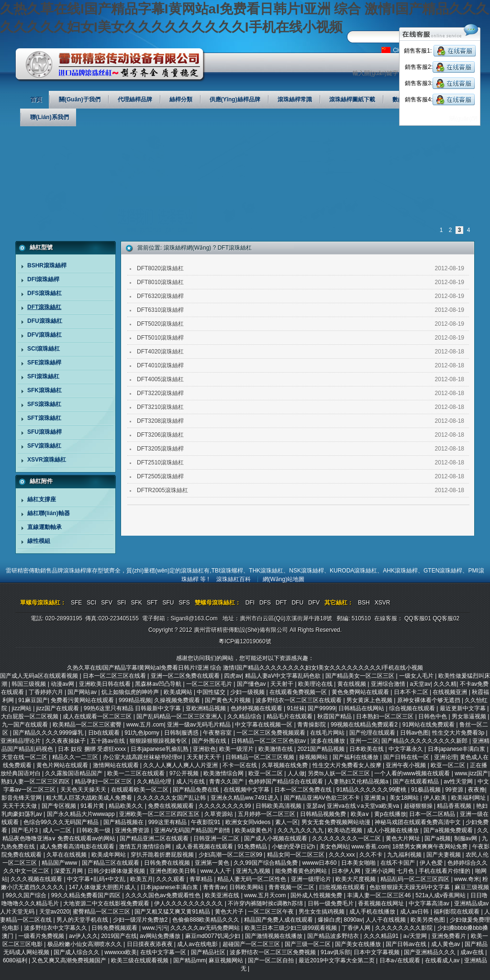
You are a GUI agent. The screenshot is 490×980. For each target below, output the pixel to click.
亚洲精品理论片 (21, 741)
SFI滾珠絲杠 (43, 376)
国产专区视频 (60, 806)
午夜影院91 (206, 822)
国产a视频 (438, 838)
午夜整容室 (218, 733)
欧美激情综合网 (224, 773)
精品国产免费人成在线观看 (279, 920)
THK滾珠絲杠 (266, 571)
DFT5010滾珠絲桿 (160, 338)
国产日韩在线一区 (407, 757)
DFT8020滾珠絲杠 (160, 268)
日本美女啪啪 (359, 863)
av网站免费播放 (161, 936)
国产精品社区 (209, 952)
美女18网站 (405, 798)
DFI (250, 603)
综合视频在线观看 (413, 708)
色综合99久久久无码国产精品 (62, 822)
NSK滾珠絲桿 (306, 571)
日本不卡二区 (412, 692)
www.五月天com (266, 895)
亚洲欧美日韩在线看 (106, 684)
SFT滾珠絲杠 (44, 418)
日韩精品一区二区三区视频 (261, 757)
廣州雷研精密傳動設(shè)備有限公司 (110, 65)
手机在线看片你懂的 (445, 871)
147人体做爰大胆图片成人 (103, 887)
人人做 (296, 773)
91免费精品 (253, 847)
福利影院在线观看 (457, 912)
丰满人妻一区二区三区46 (380, 895)
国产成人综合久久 (77, 952)
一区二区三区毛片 (210, 684)
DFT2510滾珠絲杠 (160, 462)
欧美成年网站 (109, 855)
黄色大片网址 (404, 838)
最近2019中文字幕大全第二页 (337, 960)
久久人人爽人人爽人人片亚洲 (181, 765)
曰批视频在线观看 (343, 887)
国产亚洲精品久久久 (430, 952)
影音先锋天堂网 (22, 798)
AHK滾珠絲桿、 (403, 571)
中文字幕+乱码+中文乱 (97, 879)
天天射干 (283, 684)
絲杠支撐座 (42, 499)
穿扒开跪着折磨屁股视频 (163, 855)
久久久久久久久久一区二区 (347, 838)
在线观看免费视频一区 (299, 692)
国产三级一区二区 (308, 944)
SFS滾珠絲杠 (44, 404)
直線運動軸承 (45, 527)
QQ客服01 (418, 618)
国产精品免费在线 (196, 790)
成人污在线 (191, 782)
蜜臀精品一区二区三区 (102, 912)
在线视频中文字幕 (247, 790)
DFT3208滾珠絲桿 (160, 421)
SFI (122, 603)
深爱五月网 (69, 871)
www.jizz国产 (471, 773)
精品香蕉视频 (455, 806)
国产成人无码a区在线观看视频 (40, 676)
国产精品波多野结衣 (334, 936)
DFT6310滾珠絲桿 (160, 310)
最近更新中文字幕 (463, 708)
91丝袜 (296, 708)
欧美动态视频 (346, 830)
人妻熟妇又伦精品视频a (359, 782)
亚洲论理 (445, 757)
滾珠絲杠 (192, 571)
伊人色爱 (432, 863)
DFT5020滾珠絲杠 (160, 324)
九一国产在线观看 (26, 725)
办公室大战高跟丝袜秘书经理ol (143, 757)
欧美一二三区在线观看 (137, 773)
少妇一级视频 (248, 692)
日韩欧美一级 (94, 830)
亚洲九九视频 (254, 871)
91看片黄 (93, 806)
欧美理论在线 (316, 684)
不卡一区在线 (240, 765)
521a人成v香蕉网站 (441, 895)
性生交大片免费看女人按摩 (348, 765)
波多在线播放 (329, 741)
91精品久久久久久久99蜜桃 (372, 790)
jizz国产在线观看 (59, 708)
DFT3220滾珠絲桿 (160, 393)
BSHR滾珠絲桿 (47, 265)
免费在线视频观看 (172, 806)
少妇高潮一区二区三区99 (231, 855)
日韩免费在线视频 (168, 863)
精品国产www (60, 863)
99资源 (455, 790)
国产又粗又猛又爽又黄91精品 (173, 912)
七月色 (406, 871)
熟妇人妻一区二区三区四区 (36, 782)
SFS (184, 603)
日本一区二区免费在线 (304, 790)
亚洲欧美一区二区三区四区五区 (160, 814)
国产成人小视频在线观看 (276, 838)
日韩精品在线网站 (362, 708)
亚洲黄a (375, 798)
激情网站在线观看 (117, 765)
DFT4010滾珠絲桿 (160, 365)
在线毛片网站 (328, 733)
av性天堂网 (459, 782)
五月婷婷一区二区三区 (267, 814)
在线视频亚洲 (451, 692)
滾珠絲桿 (75, 571)
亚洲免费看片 (450, 936)
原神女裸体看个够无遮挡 (429, 700)
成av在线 (473, 952)
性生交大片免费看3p (459, 733)
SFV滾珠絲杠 (44, 446)
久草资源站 (219, 814)
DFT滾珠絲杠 (44, 307)
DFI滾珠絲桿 (43, 279)
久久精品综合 (245, 716)
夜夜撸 (477, 790)
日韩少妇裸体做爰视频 (117, 871)
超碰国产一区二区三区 (252, 944)
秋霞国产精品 (335, 716)
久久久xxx (342, 855)
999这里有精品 (168, 822)
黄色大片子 (230, 912)
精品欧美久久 (127, 806)
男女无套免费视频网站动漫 (337, 822)
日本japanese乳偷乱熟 (160, 749)
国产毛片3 (25, 830)
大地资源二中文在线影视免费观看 (107, 903)
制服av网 (467, 838)
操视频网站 (314, 757)
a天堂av (420, 684)
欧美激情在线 (276, 749)
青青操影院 (312, 725)
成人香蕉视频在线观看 (205, 847)
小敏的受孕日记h (294, 847)
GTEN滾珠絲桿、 (446, 571)
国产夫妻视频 (444, 855)
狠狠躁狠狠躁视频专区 (159, 741)
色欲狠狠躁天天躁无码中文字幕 (410, 887)
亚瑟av (315, 806)
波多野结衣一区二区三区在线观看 (299, 700)
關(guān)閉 (463, 119)
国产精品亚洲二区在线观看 (155, 838)
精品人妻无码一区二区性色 (252, 879)
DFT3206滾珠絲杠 (160, 435)
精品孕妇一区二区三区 (104, 782)
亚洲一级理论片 (312, 879)
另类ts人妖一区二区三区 (340, 773)
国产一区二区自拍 (272, 960)
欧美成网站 (179, 692)
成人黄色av (446, 944)
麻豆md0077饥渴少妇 (214, 936)
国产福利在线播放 (356, 757)
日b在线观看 (105, 733)
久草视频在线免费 (285, 765)
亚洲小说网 (379, 871)
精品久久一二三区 (76, 757)
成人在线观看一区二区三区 (98, 716)
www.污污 (155, 928)
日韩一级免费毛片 (331, 903)
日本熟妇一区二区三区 (385, 716)
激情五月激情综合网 (146, 847)
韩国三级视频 (29, 684)
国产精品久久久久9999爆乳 (49, 733)
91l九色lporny (143, 733)
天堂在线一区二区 (25, 757)
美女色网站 (334, 847)
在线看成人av (443, 960)
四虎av (233, 676)
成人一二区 (58, 830)
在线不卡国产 (398, 863)
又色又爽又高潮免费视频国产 (70, 960)
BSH (364, 603)
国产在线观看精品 (417, 782)
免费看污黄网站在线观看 (83, 700)
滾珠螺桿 (232, 571)
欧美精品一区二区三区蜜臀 (88, 725)
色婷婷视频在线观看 (257, 708)
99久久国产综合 (27, 895)
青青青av (215, 887)
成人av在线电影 (198, 944)
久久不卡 (372, 855)
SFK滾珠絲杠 (45, 390)
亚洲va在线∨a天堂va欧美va (364, 806)
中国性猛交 (212, 692)
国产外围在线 (210, 741)
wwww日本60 (320, 863)
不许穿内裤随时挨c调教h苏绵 (266, 903)
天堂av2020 (54, 912)
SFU (168, 603)
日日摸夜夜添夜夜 (150, 944)
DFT (281, 603)
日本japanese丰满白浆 (457, 749)
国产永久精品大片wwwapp (82, 814)
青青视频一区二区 (292, 887)
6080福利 (16, 960)
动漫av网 (63, 684)
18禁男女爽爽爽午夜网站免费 (431, 847)
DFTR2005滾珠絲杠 (162, 490)
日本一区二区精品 (433, 814)
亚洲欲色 (204, 749)
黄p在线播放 (390, 814)
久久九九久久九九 (301, 830)
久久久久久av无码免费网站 (206, 928)
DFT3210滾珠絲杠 (160, 407)
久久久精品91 (382, 936)
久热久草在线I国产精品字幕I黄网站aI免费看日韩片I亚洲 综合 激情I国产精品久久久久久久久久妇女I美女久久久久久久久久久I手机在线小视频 (245, 668)
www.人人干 (217, 871)
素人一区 (287, 822)
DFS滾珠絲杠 (45, 293)
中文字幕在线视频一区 (264, 725)
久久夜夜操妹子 (66, 741)
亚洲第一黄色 (213, 863)
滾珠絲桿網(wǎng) (188, 248)
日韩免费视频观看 (115, 928)
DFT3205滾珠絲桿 (160, 449)
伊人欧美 (436, 798)
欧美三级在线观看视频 (140, 960)
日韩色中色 (433, 716)
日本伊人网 (347, 871)
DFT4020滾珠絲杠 (160, 352)
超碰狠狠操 (419, 806)
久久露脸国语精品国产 (74, 773)
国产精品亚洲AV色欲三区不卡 (323, 798)
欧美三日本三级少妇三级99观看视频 (292, 928)
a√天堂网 (416, 936)
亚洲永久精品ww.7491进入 (245, 798)
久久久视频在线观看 (37, 879)
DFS (265, 603)
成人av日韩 (415, 912)
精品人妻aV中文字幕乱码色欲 (284, 676)
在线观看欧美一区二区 (140, 790)
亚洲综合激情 (389, 684)
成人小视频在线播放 (394, 830)
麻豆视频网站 (227, 960)
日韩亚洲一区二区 (217, 838)
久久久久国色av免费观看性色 (164, 895)
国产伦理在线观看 (373, 733)
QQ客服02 (446, 618)
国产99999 (321, 708)
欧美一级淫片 (237, 749)
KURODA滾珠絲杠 (353, 571)
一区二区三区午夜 (272, 912)
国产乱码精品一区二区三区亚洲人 (180, 716)
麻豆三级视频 (472, 887)
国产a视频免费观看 (449, 830)
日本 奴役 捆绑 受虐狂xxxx (93, 749)
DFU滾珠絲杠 (45, 321)
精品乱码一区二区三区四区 (416, 879)
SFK (136, 603)
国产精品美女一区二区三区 (361, 676)
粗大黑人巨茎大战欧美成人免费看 (90, 798)
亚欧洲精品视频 (206, 708)
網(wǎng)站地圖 (284, 579)
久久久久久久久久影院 (405, 928)
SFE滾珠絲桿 (44, 363)
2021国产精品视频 (322, 749)
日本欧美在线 (367, 749)
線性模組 (39, 541)
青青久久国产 (227, 782)
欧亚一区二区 (449, 765)
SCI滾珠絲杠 (44, 349)
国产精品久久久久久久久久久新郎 (425, 741)
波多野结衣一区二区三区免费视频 (273, 952)
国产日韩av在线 (407, 944)
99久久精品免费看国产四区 (87, 895)
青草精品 (202, 879)
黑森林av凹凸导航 (159, 684)
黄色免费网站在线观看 (361, 692)
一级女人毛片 (417, 676)
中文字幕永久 (406, 749)
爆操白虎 (329, 920)
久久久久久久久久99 (226, 806)
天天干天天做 (20, 806)
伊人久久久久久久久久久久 (189, 903)
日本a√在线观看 (401, 960)
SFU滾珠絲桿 (45, 432)
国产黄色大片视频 (228, 700)
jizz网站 (23, 708)
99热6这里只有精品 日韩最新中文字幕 (133, 708)
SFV (106, 603)
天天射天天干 (205, 757)
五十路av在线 (109, 741)
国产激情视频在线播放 (274, 936)
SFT (152, 603)
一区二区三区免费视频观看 (272, 733)
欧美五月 (142, 879)
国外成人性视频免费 (317, 895)
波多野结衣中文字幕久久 (56, 928)
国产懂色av (252, 684)
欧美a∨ (361, 814)
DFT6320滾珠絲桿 (160, 296)
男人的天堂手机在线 (83, 920)
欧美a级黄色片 (255, 830)
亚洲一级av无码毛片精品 (200, 725)
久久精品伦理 (155, 782)
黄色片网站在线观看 (63, 765)
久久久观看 (171, 879)
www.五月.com (145, 725)
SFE (76, 603)
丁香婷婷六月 (47, 692)
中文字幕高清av (430, 903)
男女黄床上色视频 (370, 700)
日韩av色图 (415, 733)
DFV (314, 603)
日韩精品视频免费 (324, 814)
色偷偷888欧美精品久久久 (206, 920)
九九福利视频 (405, 855)
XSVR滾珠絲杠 (47, 460)
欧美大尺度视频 (356, 879)
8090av (353, 920)
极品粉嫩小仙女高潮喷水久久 (85, 944)
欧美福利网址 (469, 798)
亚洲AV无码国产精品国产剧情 (193, 830)
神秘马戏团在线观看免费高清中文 (418, 822)
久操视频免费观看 (178, 700)
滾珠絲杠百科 (234, 579)
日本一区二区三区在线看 (115, 676)
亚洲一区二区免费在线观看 (186, 676)
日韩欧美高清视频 (279, 806)
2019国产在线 (119, 936)
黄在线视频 (352, 684)
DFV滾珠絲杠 (45, 335)
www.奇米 (467, 879)
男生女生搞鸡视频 (322, 912)
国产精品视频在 (124, 822)
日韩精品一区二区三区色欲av (269, 741)
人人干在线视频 (386, 920)
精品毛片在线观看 (290, 716)
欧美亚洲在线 (223, 895)
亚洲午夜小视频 (406, 765)
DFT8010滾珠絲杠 (160, 282)
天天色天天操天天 (84, 790)
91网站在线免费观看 (429, 725)
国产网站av (83, 692)
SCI (91, 603)
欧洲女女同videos (249, 822)
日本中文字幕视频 (377, 952)
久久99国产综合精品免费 (266, 863)
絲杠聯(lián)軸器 (49, 513)
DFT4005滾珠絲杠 (160, 379)
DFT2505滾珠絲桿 (160, 476)
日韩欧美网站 (247, 887)
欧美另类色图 (429, 920)
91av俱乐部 (335, 952)
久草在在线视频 (67, 855)
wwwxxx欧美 (121, 952)
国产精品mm (189, 960)
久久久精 (445, 684)
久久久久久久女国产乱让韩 (172, 798)
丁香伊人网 (357, 928)
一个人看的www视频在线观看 (413, 773)
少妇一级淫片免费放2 (141, 920)
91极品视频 (427, 790)
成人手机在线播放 (373, 912)
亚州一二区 (364, 741)
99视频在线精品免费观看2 (365, 725)
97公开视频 (185, 773)
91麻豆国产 (33, 700)
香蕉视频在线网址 (382, 903)
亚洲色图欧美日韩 (173, 871)
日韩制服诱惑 (182, 733)
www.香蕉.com (370, 847)
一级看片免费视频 (42, 936)
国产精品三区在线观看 (111, 863)
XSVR (383, 603)
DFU (297, 603)
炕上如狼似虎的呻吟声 (131, 692)
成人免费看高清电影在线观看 (78, 847)
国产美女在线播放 (359, 944)
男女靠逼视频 (470, 716)
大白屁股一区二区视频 (30, 716)
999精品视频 (135, 700)
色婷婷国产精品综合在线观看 (286, 782)
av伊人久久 (84, 936)
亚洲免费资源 (133, 830)
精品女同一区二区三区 (296, 855)
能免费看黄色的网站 (302, 871)
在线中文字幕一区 (164, 952)
